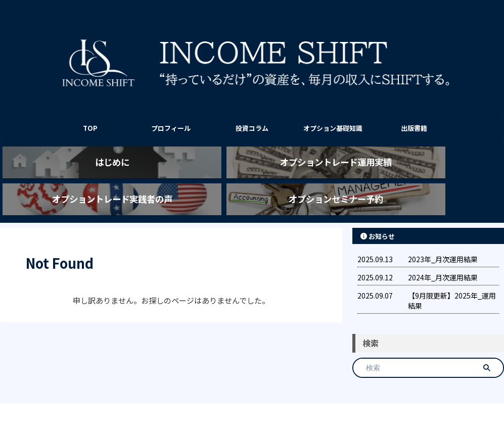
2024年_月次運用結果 (443, 259)
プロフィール (171, 128)
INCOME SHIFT (252, 405)
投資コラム (252, 128)
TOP (90, 128)
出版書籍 (414, 128)
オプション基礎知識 (333, 128)
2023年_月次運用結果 (443, 241)
